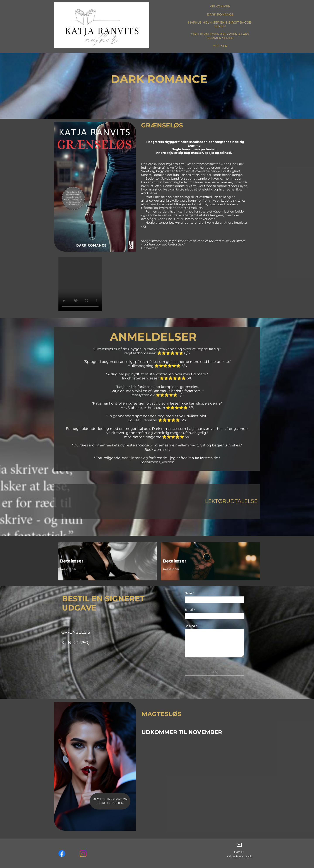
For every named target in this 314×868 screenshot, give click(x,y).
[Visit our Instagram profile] (83, 854)
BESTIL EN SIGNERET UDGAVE (103, 603)
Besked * (191, 626)
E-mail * (190, 610)
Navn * (189, 593)
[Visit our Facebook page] (62, 854)
